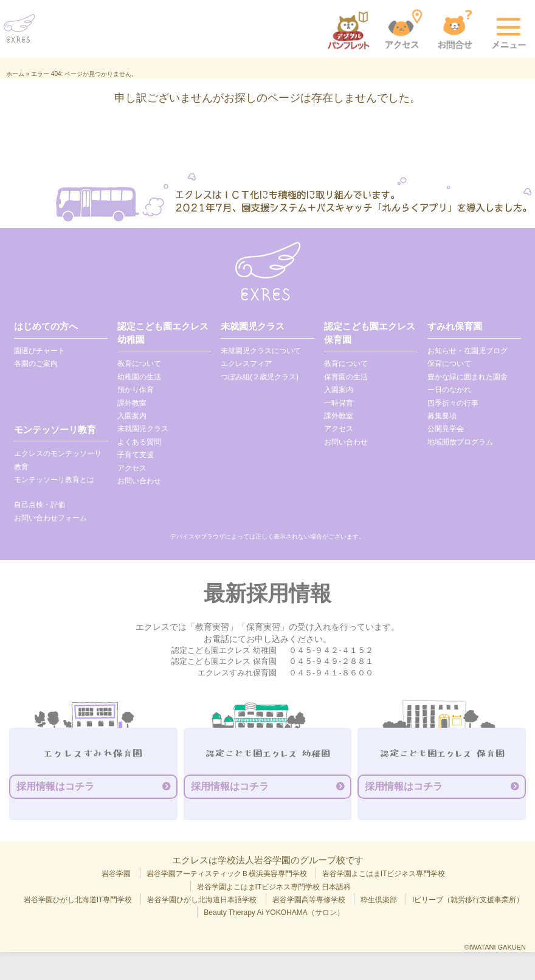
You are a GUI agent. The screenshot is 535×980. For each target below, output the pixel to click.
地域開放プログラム (460, 442)
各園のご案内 (36, 364)
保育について (449, 364)
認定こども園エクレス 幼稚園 (163, 333)
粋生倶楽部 (379, 900)
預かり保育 (136, 390)
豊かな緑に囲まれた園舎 (468, 377)
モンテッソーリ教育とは (54, 480)
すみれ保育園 (455, 326)
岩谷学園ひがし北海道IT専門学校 (78, 900)
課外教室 (132, 403)
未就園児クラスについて (261, 351)
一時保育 (339, 403)
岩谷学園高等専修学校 (309, 900)
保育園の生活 (346, 377)
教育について (139, 364)
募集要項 (442, 416)
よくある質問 (139, 442)
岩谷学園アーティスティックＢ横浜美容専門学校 (227, 874)
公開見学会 (446, 429)
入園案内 (132, 416)
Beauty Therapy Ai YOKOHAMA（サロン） (274, 913)
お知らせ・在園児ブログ (468, 351)
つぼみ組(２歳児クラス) (260, 377)
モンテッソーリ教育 (55, 430)
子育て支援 (136, 455)
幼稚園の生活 (139, 377)
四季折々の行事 (453, 403)
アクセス (132, 468)
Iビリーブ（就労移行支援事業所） (468, 900)
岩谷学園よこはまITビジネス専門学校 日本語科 (274, 887)
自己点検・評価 (40, 505)
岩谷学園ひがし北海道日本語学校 (202, 900)
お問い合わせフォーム (50, 518)
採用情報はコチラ (55, 786)
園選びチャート (40, 351)
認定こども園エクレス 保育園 (370, 333)
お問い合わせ (139, 481)
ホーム (15, 74)
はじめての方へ (46, 326)
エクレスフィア (246, 364)
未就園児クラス (143, 429)
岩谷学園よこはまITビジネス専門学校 (384, 874)
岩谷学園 (116, 874)
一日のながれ (449, 390)
